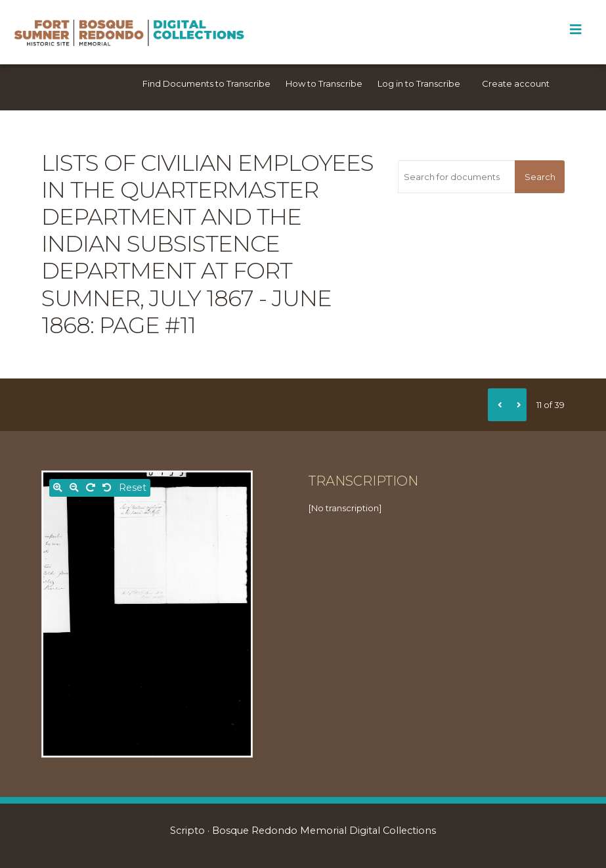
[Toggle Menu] (575, 30)
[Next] (517, 405)
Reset (133, 488)
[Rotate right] (91, 488)
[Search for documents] (456, 177)
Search (540, 177)
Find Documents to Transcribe (206, 83)
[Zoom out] (74, 488)
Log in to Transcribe (419, 83)
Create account (516, 83)
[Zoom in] (58, 488)
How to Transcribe (324, 83)
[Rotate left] (107, 488)
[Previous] (498, 405)
